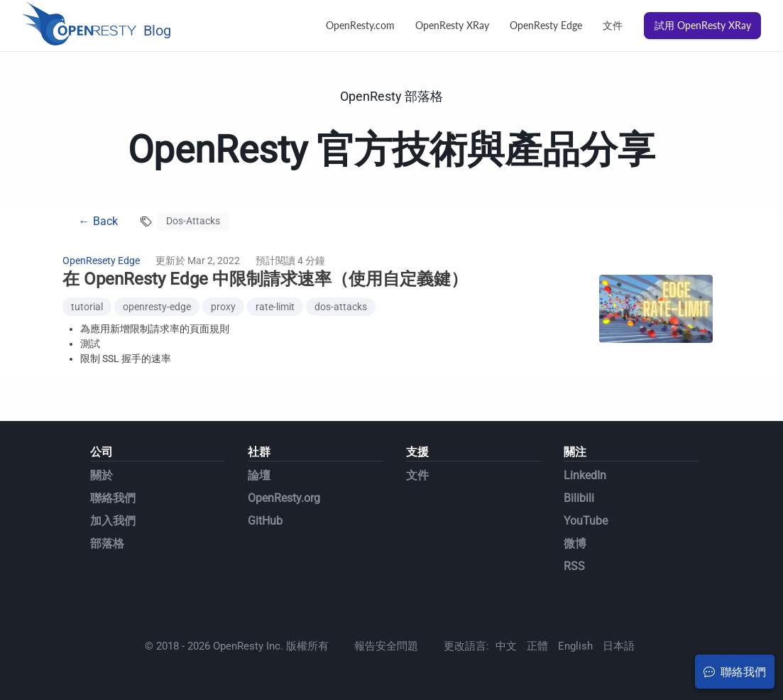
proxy (223, 307)
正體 (537, 646)
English (575, 646)
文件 (613, 25)
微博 (575, 543)
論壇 (259, 475)
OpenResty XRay (452, 25)
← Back (98, 221)
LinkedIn (585, 475)
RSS (574, 566)
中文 (506, 646)
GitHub (265, 521)
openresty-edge (157, 307)
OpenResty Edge (546, 25)
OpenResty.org (284, 498)
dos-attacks (341, 307)
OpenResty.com (360, 25)
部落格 (107, 543)
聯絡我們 (113, 498)
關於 (102, 475)
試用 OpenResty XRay (703, 25)
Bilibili (579, 498)
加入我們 (113, 521)
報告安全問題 (386, 646)
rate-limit (275, 307)
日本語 (619, 646)
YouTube (586, 521)
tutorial (87, 307)
